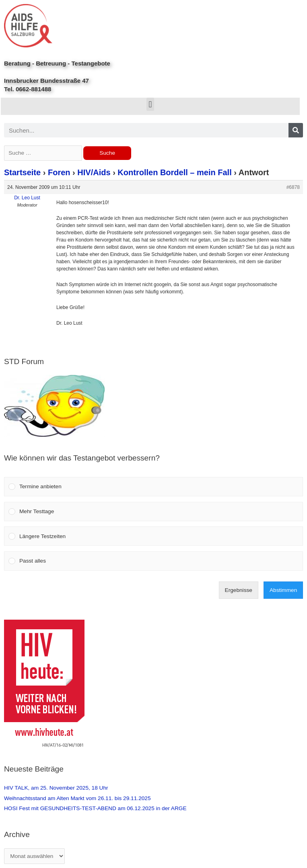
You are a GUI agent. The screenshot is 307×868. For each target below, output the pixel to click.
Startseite (22, 172)
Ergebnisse (239, 590)
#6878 (293, 187)
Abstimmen (283, 590)
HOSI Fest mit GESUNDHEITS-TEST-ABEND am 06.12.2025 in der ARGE (95, 808)
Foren (59, 172)
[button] (150, 104)
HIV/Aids (94, 172)
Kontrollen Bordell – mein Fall (174, 172)
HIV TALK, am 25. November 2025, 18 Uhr (56, 788)
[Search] (296, 130)
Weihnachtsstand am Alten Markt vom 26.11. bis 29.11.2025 (77, 798)
